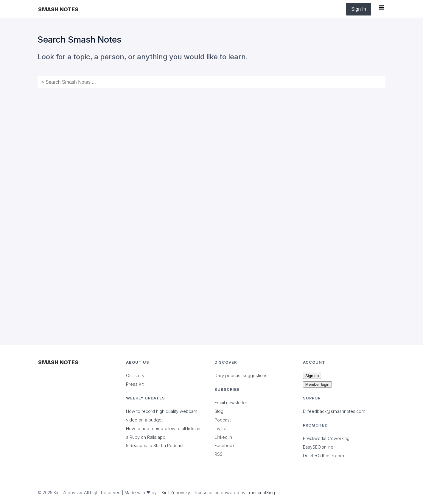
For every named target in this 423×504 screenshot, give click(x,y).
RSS (219, 454)
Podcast (223, 420)
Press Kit (135, 384)
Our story (135, 375)
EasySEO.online (318, 447)
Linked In (223, 437)
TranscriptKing (261, 493)
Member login (317, 384)
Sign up (312, 376)
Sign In (359, 9)
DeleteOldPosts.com (324, 456)
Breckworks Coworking (326, 438)
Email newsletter (231, 403)
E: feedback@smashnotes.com (334, 411)
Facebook (224, 445)
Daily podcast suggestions (241, 375)
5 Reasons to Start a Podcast (155, 445)
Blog (219, 411)
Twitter (221, 428)
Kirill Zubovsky (176, 493)
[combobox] (211, 82)
